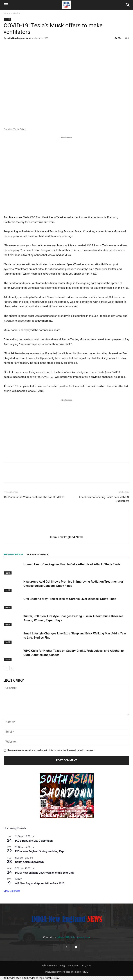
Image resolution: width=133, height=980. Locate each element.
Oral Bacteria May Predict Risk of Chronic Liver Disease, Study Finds (70, 599)
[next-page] (12, 668)
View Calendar (12, 891)
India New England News (19, 38)
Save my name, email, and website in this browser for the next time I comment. (51, 750)
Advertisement (49, 966)
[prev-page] (6, 668)
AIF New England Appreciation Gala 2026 (40, 883)
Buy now (87, 966)
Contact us (74, 966)
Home (7, 13)
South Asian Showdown (29, 862)
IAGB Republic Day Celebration (34, 841)
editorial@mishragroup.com (73, 937)
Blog (63, 966)
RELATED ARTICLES (13, 555)
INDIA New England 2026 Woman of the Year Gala (45, 873)
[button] (6, 5)
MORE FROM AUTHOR (38, 555)
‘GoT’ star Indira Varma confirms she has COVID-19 (34, 497)
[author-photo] (67, 532)
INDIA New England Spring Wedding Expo (40, 851)
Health (16, 13)
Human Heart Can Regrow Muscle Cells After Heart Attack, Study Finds (72, 564)
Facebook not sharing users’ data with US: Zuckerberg (104, 499)
